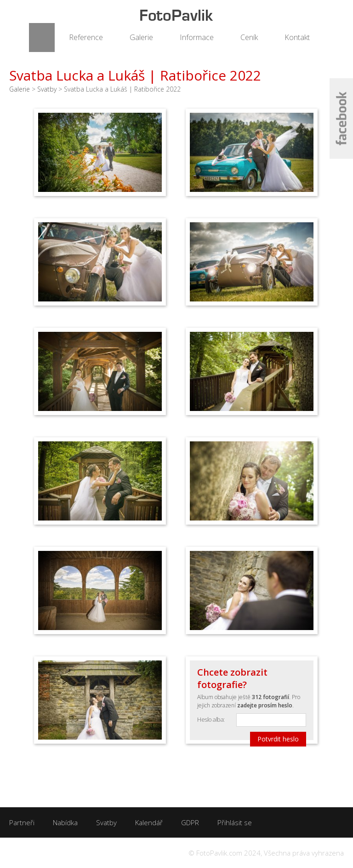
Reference (86, 37)
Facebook (341, 119)
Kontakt (297, 37)
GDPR (190, 822)
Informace (197, 37)
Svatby (47, 89)
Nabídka (65, 822)
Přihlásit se (235, 822)
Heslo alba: (211, 719)
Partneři (22, 822)
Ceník (249, 37)
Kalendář (149, 822)
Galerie (141, 37)
